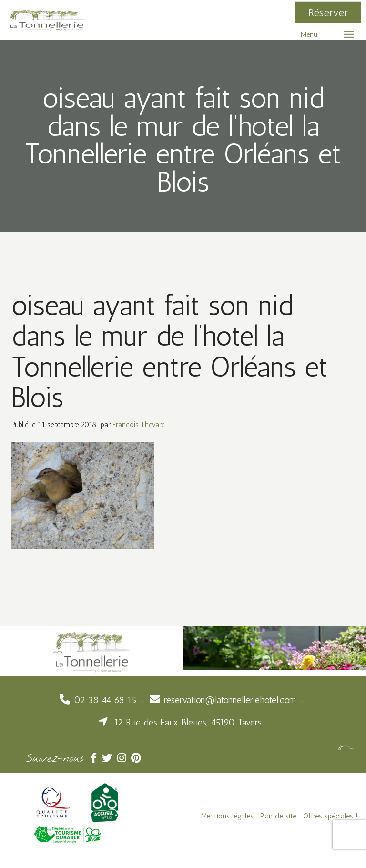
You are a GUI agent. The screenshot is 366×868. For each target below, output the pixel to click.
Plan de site (278, 816)
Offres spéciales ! (330, 816)
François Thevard (139, 425)
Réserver (328, 13)
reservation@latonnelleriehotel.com (230, 700)
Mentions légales (227, 816)
